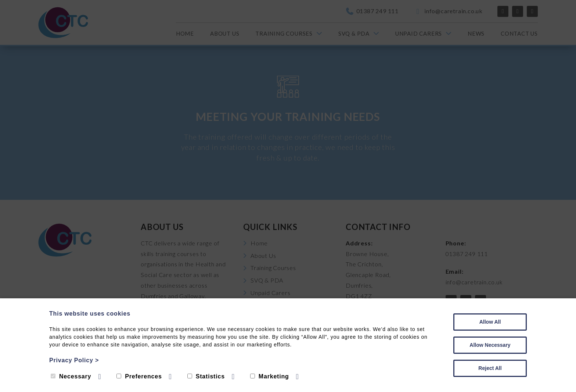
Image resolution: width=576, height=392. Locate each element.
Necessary (71, 376)
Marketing (270, 376)
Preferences (139, 376)
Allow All (490, 322)
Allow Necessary (490, 345)
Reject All (490, 368)
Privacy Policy (74, 360)
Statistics (206, 376)
